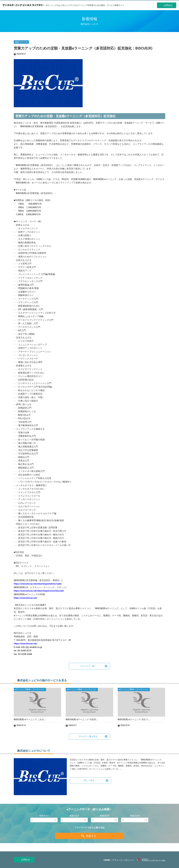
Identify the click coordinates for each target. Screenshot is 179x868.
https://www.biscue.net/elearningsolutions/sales (38, 584)
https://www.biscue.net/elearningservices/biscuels (39, 591)
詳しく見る (89, 780)
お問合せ (25, 860)
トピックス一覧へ (88, 666)
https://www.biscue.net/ (26, 598)
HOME (107, 860)
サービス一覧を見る (88, 736)
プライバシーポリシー (123, 860)
